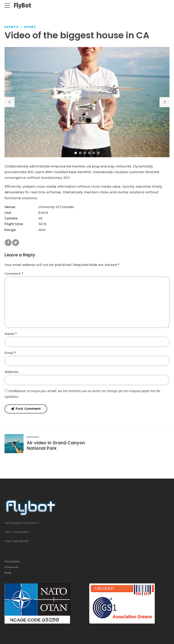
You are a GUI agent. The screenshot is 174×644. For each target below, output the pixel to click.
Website (11, 372)
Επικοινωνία (11, 567)
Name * (11, 334)
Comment (14, 274)
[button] (10, 102)
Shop (8, 573)
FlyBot (23, 5)
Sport (30, 27)
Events (12, 27)
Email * (10, 353)
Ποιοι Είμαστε (12, 561)
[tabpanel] (87, 102)
